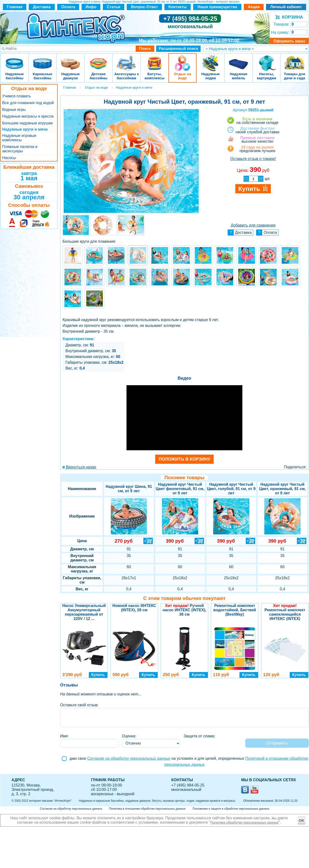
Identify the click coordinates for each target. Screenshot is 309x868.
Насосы (9, 158)
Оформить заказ (289, 41)
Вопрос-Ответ (144, 7)
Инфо (91, 7)
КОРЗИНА (291, 17)
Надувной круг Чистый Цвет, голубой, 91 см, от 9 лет (231, 489)
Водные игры (14, 110)
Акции (254, 7)
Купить (98, 675)
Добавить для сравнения (253, 225)
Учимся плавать (17, 96)
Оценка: (129, 736)
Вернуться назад (81, 467)
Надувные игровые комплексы (19, 138)
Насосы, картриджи (267, 60)
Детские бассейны (98, 60)
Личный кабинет (286, 7)
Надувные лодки (211, 60)
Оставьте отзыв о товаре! (253, 159)
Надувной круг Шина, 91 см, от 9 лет (129, 489)
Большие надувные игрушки (27, 123)
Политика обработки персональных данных (244, 822)
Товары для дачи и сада (295, 60)
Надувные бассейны (14, 60)
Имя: (64, 736)
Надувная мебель (239, 60)
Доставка (42, 7)
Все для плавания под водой (28, 103)
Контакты (178, 7)
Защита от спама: (200, 736)
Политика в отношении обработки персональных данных (147, 809)
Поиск (145, 49)
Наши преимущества (217, 7)
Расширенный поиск (178, 49)
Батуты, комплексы (154, 60)
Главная (15, 7)
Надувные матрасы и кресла (28, 116)
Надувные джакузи (70, 60)
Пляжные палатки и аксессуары (20, 149)
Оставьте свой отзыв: (79, 705)
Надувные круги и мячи (25, 129)
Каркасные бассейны (42, 60)
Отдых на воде (183, 60)
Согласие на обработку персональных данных (129, 758)
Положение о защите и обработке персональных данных (231, 809)
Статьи (114, 7)
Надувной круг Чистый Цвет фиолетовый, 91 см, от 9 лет (180, 489)
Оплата (68, 7)
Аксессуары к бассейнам (126, 60)
